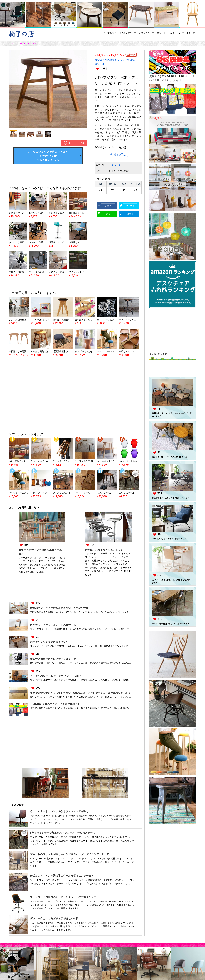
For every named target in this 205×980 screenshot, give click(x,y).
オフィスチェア (131, 36)
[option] (48, 89)
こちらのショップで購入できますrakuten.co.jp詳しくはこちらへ (48, 157)
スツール (150, 36)
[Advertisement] (75, 400)
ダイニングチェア (107, 36)
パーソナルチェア (184, 36)
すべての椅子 (84, 36)
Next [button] (75, 89)
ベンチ (164, 36)
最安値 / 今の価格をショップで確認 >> (116, 60)
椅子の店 (21, 34)
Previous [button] (21, 89)
